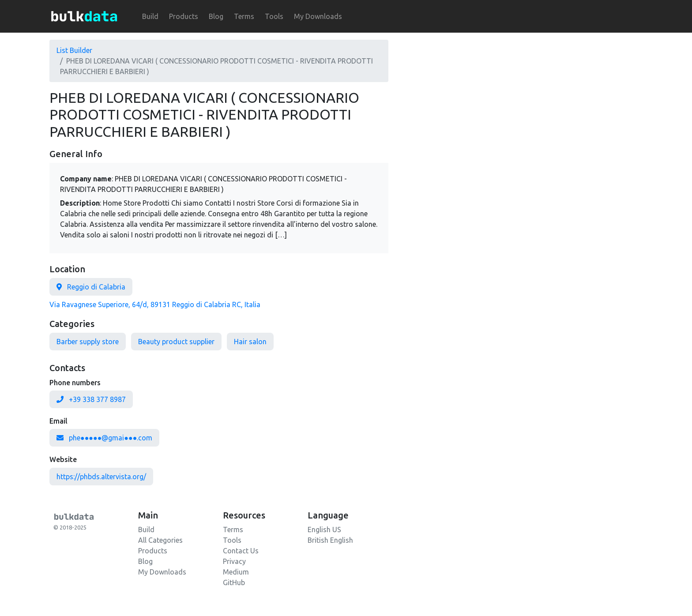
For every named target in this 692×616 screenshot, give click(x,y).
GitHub (234, 582)
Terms (244, 16)
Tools (274, 16)
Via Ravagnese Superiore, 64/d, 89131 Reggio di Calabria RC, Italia (155, 304)
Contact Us (241, 551)
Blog (216, 16)
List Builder (74, 50)
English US (324, 530)
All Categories (160, 540)
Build (150, 16)
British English (330, 540)
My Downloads (318, 16)
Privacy (234, 561)
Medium (236, 572)
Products (184, 16)
